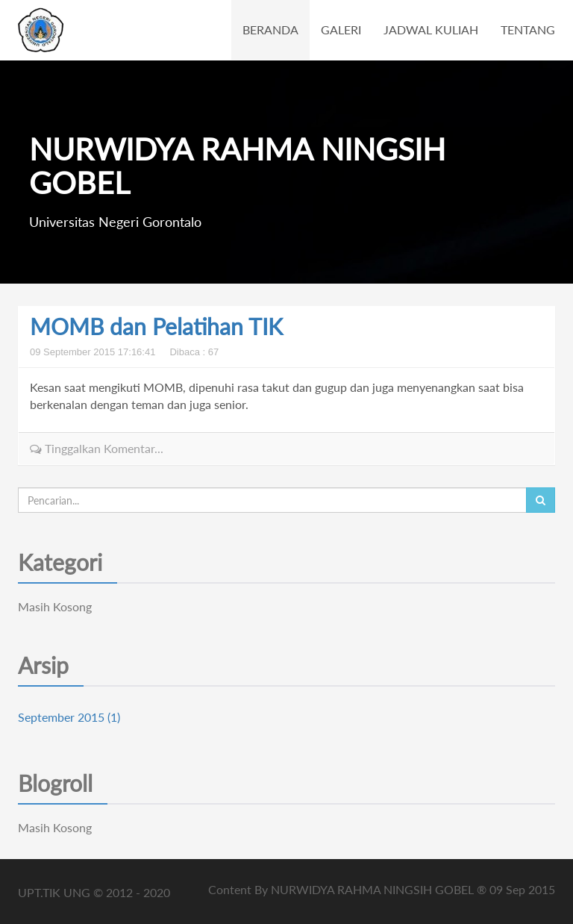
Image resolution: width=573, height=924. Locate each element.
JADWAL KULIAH (431, 29)
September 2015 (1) (69, 717)
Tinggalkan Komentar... (97, 448)
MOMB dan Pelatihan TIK (156, 326)
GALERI (341, 29)
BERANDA (270, 29)
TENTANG (528, 29)
